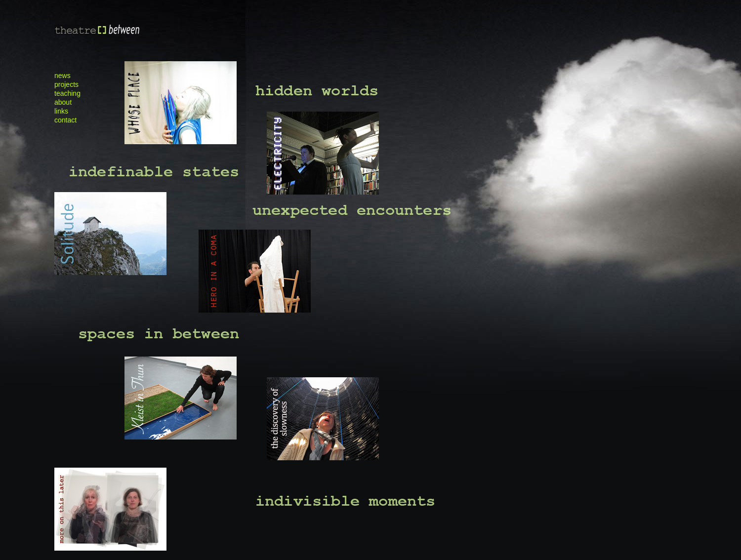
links (61, 111)
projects (66, 84)
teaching (67, 93)
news (62, 76)
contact (65, 120)
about (63, 102)
